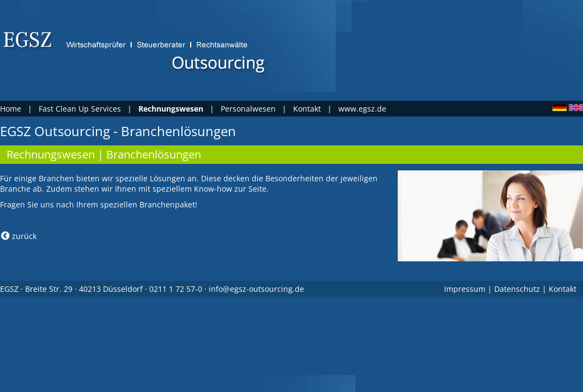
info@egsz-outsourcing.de (256, 289)
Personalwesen (248, 109)
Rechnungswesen (51, 154)
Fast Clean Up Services (80, 109)
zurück (18, 236)
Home (11, 109)
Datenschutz (517, 289)
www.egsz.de (362, 109)
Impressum (465, 289)
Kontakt (307, 109)
